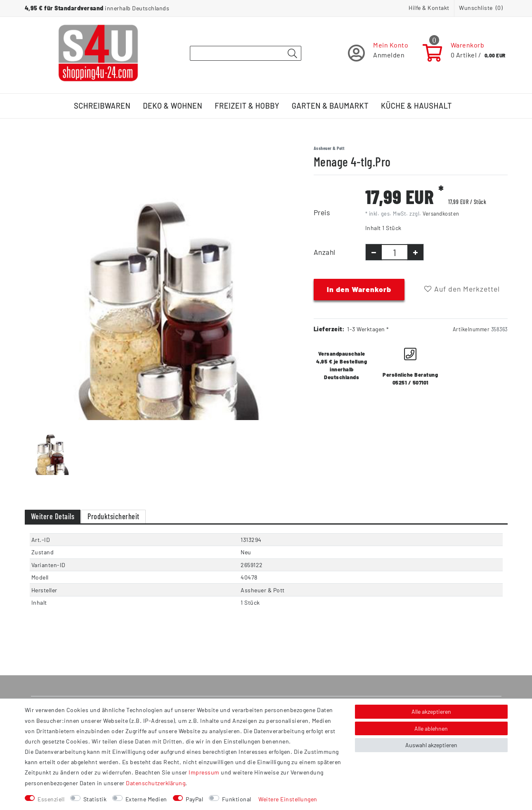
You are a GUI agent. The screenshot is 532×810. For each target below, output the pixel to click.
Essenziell (51, 799)
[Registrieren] (378, 53)
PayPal (194, 799)
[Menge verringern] (374, 252)
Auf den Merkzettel (462, 289)
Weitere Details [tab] (53, 516)
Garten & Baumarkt (330, 106)
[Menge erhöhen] (415, 252)
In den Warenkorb (359, 289)
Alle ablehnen (431, 728)
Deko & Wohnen (173, 106)
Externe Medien (146, 799)
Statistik (95, 799)
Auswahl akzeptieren (431, 745)
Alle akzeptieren (431, 711)
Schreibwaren (102, 106)
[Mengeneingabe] (395, 252)
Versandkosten (441, 214)
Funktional (237, 799)
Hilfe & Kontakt (429, 8)
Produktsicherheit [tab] (113, 516)
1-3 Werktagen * (368, 329)
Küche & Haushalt (416, 106)
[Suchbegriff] (246, 53)
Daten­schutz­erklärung (156, 783)
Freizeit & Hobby (247, 106)
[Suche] (293, 54)
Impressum (204, 772)
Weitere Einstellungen (288, 799)
